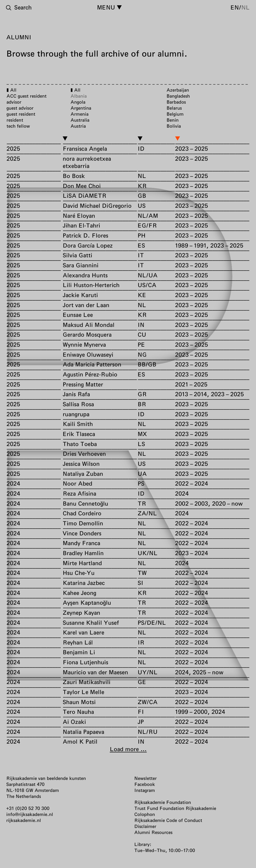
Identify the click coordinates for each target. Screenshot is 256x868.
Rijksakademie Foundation (163, 802)
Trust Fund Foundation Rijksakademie (175, 808)
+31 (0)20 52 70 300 (28, 808)
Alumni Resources (153, 832)
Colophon (145, 814)
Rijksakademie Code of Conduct (168, 820)
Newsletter (145, 778)
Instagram (145, 790)
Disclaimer (145, 826)
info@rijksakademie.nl (30, 814)
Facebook (145, 784)
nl (245, 7)
